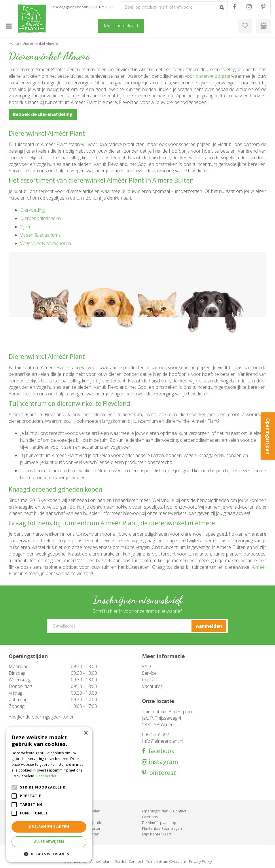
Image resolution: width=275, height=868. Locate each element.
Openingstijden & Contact (164, 811)
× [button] (86, 733)
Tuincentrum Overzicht (166, 861)
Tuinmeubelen (88, 811)
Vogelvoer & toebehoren (45, 243)
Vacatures (152, 686)
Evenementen (87, 834)
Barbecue (84, 817)
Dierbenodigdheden (40, 218)
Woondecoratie (89, 822)
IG (249, 7)
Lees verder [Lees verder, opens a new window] (46, 776)
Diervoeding (32, 210)
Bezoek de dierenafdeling (43, 114)
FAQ (146, 666)
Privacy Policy (200, 861)
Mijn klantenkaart (157, 834)
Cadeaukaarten (88, 828)
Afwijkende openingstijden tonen (42, 717)
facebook (160, 751)
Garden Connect (129, 861)
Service (149, 673)
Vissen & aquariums (40, 235)
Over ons (150, 817)
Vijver (25, 227)
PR (263, 7)
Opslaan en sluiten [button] (49, 827)
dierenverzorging (213, 76)
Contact (150, 680)
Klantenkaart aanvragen (162, 828)
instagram (163, 762)
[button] (49, 854)
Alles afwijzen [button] (49, 842)
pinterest (161, 773)
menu (9, 26)
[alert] (49, 795)
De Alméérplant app (159, 822)
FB (235, 7)
